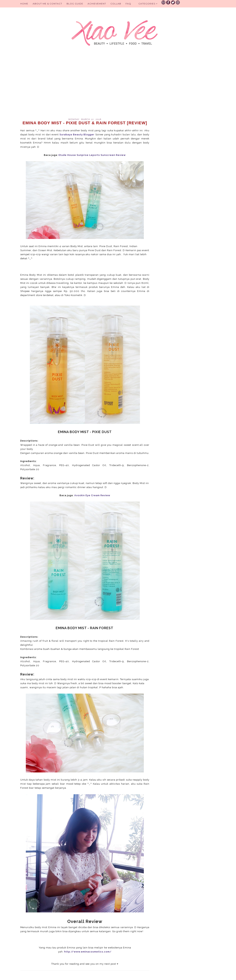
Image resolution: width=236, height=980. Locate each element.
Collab (116, 4)
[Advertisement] (85, 87)
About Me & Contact (47, 4)
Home (24, 4)
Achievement (97, 4)
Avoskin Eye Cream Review (92, 495)
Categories (148, 4)
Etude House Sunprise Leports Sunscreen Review (92, 155)
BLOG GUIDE (75, 4)
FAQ (128, 4)
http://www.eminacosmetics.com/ (88, 952)
